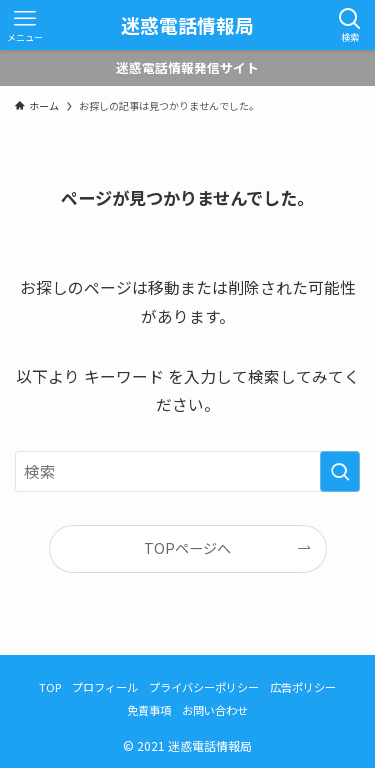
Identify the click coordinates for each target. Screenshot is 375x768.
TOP (50, 687)
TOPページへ (187, 548)
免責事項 (149, 710)
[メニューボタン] (25, 25)
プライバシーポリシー (204, 687)
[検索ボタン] (350, 25)
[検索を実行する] (340, 472)
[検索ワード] (187, 472)
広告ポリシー (303, 687)
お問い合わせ (215, 710)
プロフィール (105, 687)
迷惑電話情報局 (187, 25)
